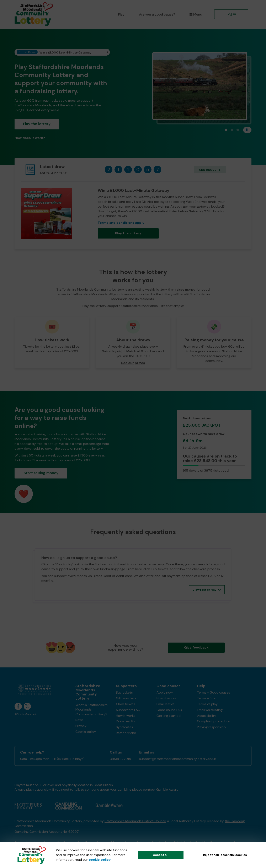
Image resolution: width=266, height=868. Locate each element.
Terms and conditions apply (121, 223)
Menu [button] (196, 14)
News (79, 720)
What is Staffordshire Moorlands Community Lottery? (92, 710)
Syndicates (124, 727)
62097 (74, 832)
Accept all (161, 855)
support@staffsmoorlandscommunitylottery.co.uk (178, 759)
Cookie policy (86, 732)
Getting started (169, 716)
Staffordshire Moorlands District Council (135, 821)
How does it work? (30, 138)
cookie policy (100, 860)
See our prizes (133, 363)
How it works (126, 716)
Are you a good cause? (157, 14)
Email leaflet (166, 704)
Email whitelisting (210, 710)
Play (121, 14)
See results (210, 170)
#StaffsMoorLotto (27, 714)
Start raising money (41, 473)
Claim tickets (126, 704)
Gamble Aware (167, 789)
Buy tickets (124, 692)
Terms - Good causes (214, 692)
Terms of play (207, 704)
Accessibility (207, 716)
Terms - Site (206, 698)
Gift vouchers (126, 698)
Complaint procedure (213, 721)
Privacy (81, 726)
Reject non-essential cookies (225, 855)
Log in (231, 14)
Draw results (126, 721)
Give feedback (196, 647)
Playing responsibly (212, 727)
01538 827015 (120, 759)
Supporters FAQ (128, 710)
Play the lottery (37, 124)
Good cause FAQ (169, 710)
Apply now (165, 692)
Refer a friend (126, 733)
